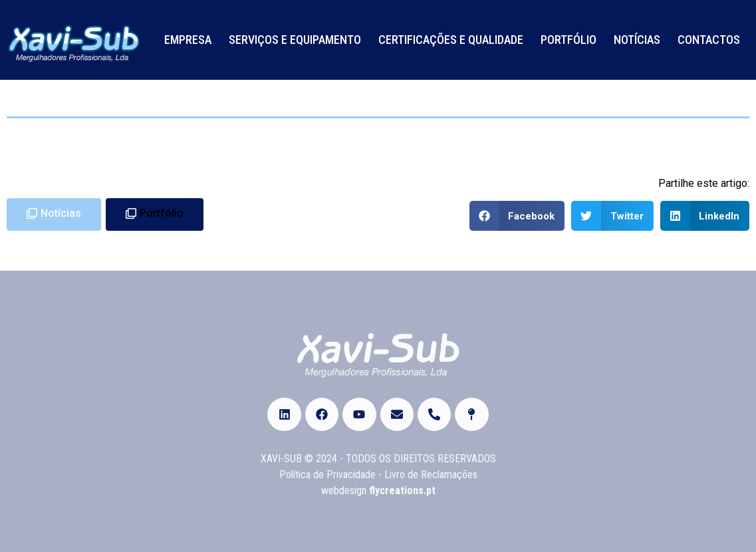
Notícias (637, 40)
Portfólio (568, 40)
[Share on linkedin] (705, 216)
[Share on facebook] (517, 216)
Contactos (709, 40)
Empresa (188, 40)
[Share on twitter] (612, 216)
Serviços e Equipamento (295, 40)
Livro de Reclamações (431, 475)
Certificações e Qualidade (451, 40)
